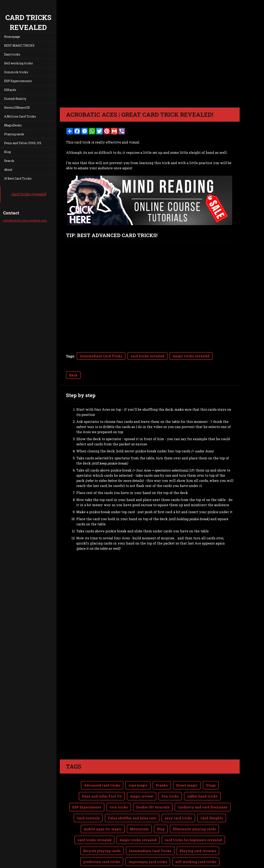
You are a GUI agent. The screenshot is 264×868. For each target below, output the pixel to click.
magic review (142, 796)
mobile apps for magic (103, 829)
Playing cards (14, 134)
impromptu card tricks (148, 862)
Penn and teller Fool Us (102, 796)
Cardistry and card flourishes (203, 807)
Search (9, 161)
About (8, 170)
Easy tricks (12, 54)
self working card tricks (196, 862)
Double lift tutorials (153, 807)
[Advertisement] (150, 699)
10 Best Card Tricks (18, 178)
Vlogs (211, 785)
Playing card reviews (198, 851)
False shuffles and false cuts (132, 818)
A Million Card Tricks (20, 116)
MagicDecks (13, 125)
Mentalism (139, 829)
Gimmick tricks (16, 72)
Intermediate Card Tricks (101, 356)
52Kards (10, 90)
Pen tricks (170, 796)
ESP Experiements (18, 81)
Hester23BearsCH (17, 108)
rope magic (138, 785)
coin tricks (119, 807)
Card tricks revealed (28, 194)
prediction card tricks (102, 862)
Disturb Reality (15, 99)
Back (73, 375)
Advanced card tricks (102, 785)
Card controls (88, 818)
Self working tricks (18, 63)
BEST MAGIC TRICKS (19, 45)
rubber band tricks (202, 796)
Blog (7, 152)
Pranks (162, 785)
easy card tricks (178, 818)
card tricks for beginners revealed (193, 840)
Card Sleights (212, 818)
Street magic (187, 785)
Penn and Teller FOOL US (23, 143)
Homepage (12, 37)
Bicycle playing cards (102, 851)
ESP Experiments (87, 807)
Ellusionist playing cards (194, 829)
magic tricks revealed (191, 356)
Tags (70, 356)
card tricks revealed (147, 356)
